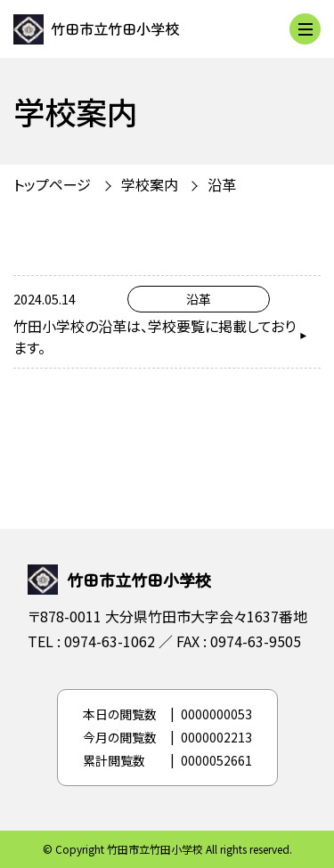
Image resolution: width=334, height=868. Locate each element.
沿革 (222, 184)
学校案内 (150, 184)
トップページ (52, 184)
